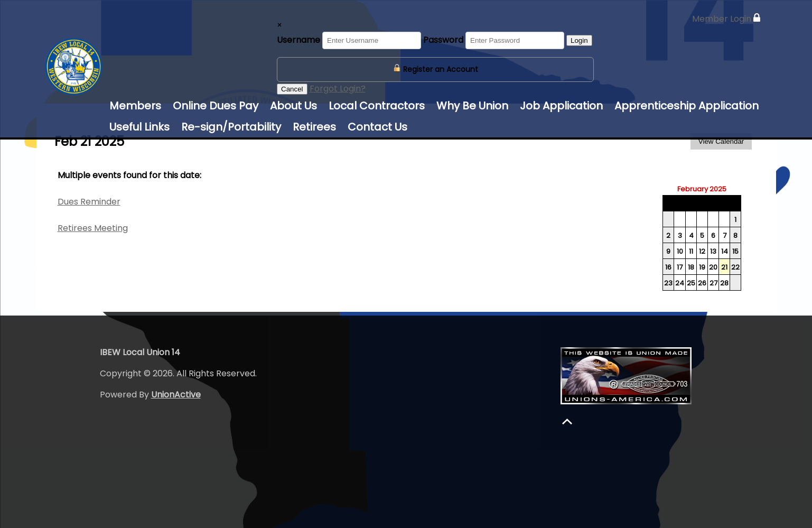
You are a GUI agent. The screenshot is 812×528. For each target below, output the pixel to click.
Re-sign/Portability (231, 127)
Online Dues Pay (216, 106)
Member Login (726, 19)
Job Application (561, 106)
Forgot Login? (338, 89)
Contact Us (377, 127)
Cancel (292, 89)
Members (135, 106)
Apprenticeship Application (687, 106)
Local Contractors (377, 106)
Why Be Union (472, 106)
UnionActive (176, 395)
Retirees (314, 127)
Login (579, 40)
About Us (293, 106)
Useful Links (139, 127)
